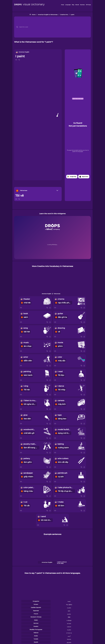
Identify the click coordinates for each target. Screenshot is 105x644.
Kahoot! (77, 5)
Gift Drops (88, 5)
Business (82, 5)
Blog (73, 5)
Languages (68, 5)
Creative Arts (64, 15)
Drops (63, 5)
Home (34, 15)
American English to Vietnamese (48, 15)
